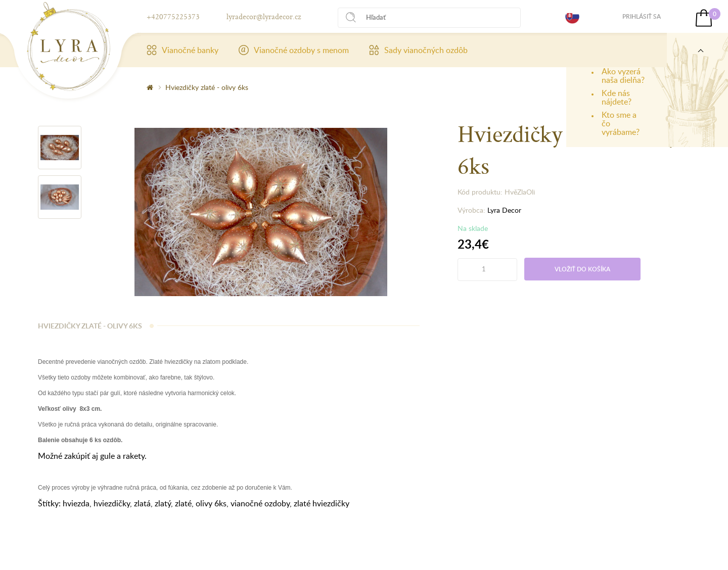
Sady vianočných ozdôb (418, 50)
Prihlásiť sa (642, 16)
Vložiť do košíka (582, 269)
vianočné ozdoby (260, 503)
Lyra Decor (504, 210)
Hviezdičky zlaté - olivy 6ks (207, 87)
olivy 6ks (211, 503)
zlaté (183, 503)
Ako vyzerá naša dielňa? (623, 76)
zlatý (163, 503)
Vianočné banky (183, 50)
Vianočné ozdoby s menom (294, 50)
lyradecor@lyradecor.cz (264, 16)
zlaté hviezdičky (322, 503)
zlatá (142, 503)
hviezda (76, 503)
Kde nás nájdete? (617, 97)
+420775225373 (173, 16)
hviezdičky (112, 503)
